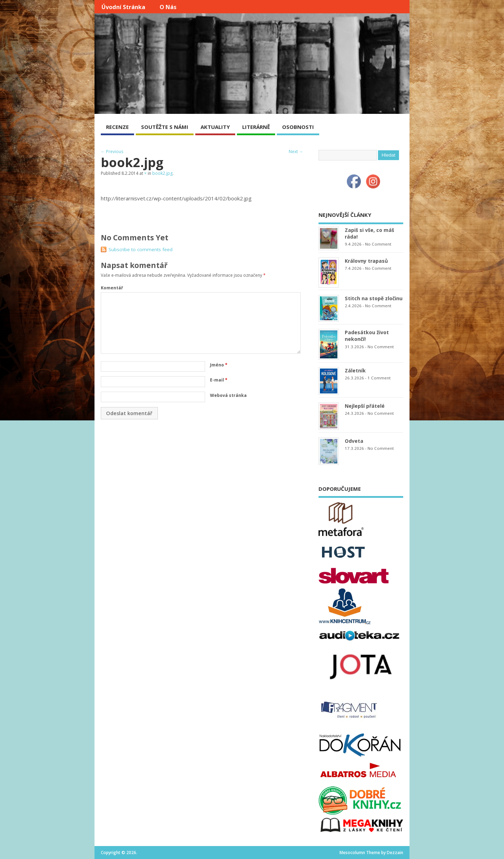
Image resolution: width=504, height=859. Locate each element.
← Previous (112, 152)
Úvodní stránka (123, 7)
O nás (168, 7)
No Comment (378, 244)
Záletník (355, 370)
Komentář (112, 288)
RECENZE (117, 127)
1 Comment (379, 378)
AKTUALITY (215, 127)
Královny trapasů (366, 261)
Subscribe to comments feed (141, 249)
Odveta (354, 441)
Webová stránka (228, 395)
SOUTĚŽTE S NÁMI (165, 127)
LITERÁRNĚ (256, 127)
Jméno (219, 365)
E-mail (219, 380)
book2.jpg (162, 173)
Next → (296, 152)
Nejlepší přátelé (365, 406)
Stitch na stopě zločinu (374, 298)
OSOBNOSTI (298, 127)
